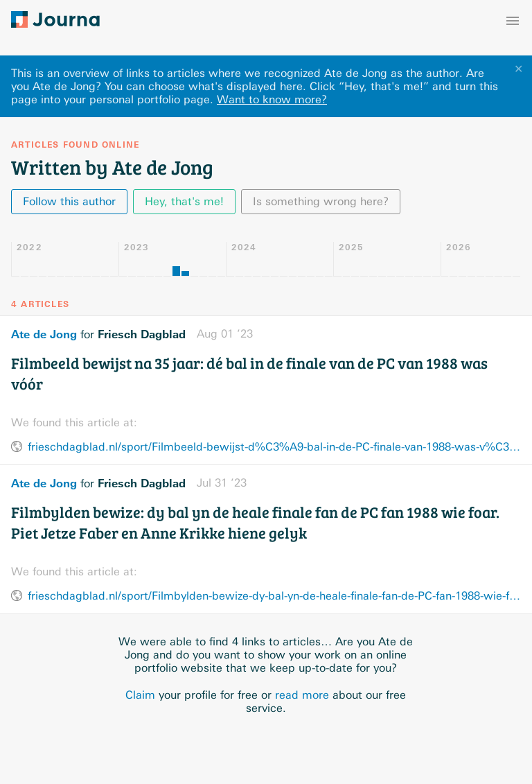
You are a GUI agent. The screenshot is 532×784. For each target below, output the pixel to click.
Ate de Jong (44, 334)
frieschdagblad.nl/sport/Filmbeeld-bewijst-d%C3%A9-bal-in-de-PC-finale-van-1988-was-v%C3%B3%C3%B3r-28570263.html (274, 447)
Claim (140, 695)
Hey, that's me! (184, 201)
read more (302, 695)
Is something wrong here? (321, 201)
